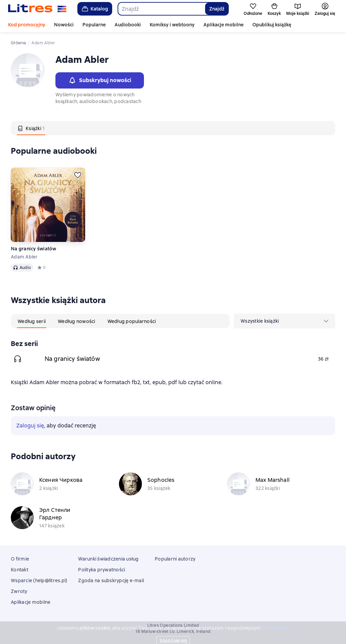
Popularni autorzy (175, 559)
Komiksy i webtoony (172, 25)
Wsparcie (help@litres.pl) (39, 580)
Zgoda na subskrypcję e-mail (111, 580)
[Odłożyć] (78, 175)
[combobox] (161, 9)
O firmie (20, 559)
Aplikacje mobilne (224, 25)
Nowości (64, 25)
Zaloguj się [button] (30, 426)
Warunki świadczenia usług (108, 559)
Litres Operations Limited (173, 625)
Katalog (94, 9)
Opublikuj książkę (272, 25)
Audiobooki (128, 25)
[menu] (285, 321)
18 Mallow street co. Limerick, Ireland (173, 631)
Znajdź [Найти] (217, 9)
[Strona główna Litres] (37, 9)
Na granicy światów (34, 249)
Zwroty (19, 591)
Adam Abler (24, 257)
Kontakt (20, 570)
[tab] (31, 128)
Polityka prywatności (102, 570)
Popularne (94, 25)
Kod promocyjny (27, 25)
